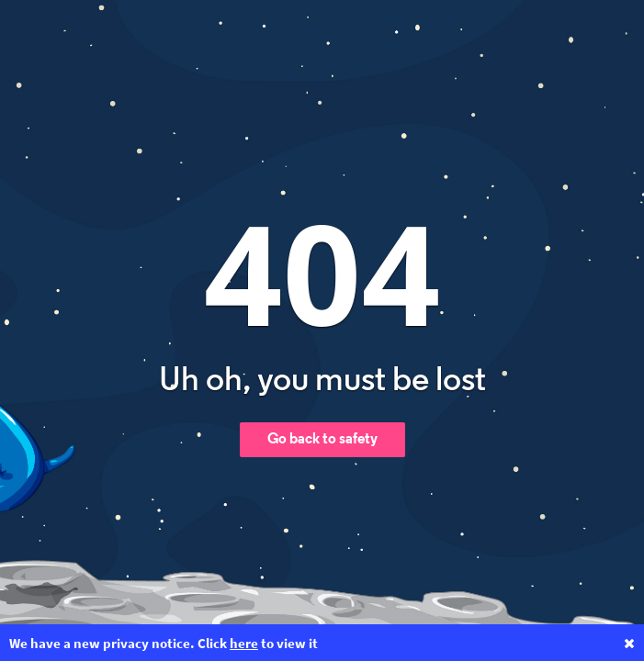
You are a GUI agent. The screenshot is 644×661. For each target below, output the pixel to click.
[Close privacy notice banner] (629, 643)
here (244, 643)
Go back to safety (322, 440)
